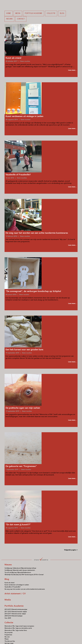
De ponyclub (9, 632)
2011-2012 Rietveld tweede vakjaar (16, 612)
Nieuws (9, 19)
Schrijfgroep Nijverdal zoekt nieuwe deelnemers (20, 570)
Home (9, 13)
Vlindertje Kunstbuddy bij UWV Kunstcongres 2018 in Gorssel (24, 575)
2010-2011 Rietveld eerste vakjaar (15, 614)
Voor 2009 (8, 618)
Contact (21, 19)
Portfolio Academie (14, 606)
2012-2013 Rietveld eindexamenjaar (16, 609)
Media (18, 13)
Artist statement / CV (15, 594)
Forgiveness (8, 635)
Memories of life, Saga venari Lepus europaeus (19, 626)
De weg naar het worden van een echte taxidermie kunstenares (25, 589)
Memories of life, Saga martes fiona (16, 630)
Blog (62, 13)
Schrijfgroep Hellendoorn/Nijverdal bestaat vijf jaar (20, 568)
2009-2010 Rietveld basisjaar (14, 616)
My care (7, 637)
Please (7, 639)
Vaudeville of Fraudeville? (13, 587)
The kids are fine (10, 641)
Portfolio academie (34, 13)
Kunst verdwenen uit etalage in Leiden (17, 585)
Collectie (51, 13)
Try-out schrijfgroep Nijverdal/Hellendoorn (18, 572)
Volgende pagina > (71, 550)
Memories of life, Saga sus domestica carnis (18, 628)
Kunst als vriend (10, 583)
